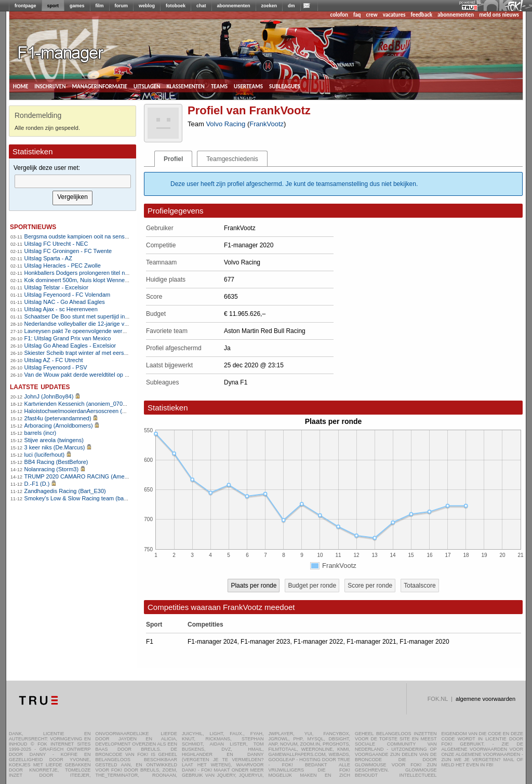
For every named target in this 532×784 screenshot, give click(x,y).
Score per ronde (370, 586)
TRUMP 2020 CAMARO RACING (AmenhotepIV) (87, 476)
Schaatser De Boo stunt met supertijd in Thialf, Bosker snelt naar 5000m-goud (123, 316)
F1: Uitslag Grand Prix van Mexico (68, 338)
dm (291, 6)
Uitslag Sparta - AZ (48, 258)
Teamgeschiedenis (232, 159)
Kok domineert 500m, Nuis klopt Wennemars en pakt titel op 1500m (110, 280)
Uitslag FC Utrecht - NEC (56, 244)
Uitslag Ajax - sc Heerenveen (61, 309)
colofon (339, 15)
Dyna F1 (236, 382)
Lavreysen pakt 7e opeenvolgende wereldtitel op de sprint (97, 331)
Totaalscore (420, 586)
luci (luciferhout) (45, 455)
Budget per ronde (312, 586)
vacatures (394, 15)
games (77, 6)
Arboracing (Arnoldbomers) (59, 426)
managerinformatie (99, 86)
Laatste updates (40, 386)
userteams (248, 86)
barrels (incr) (41, 433)
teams (219, 86)
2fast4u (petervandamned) (58, 418)
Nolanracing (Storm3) (52, 469)
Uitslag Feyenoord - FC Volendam (68, 295)
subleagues (285, 86)
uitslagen (147, 86)
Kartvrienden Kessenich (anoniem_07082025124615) (92, 404)
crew (372, 15)
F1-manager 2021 (371, 642)
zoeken (269, 6)
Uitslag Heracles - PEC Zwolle (63, 265)
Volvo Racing (225, 124)
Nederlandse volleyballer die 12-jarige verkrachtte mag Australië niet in (114, 324)
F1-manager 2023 (265, 642)
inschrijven (50, 86)
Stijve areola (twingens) (54, 440)
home (21, 86)
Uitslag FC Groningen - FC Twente (68, 251)
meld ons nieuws (499, 15)
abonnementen (234, 6)
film (100, 6)
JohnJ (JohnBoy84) (49, 396)
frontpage (25, 6)
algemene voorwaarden (486, 699)
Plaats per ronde (254, 586)
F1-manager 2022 (318, 642)
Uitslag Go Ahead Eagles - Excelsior (70, 346)
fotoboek (176, 6)
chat (201, 6)
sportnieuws (33, 226)
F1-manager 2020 (424, 642)
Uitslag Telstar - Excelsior (56, 287)
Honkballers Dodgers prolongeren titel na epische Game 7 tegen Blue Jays (119, 273)
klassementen (185, 86)
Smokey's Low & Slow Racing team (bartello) (81, 498)
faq (357, 15)
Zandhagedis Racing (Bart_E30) (65, 491)
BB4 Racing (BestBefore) (56, 462)
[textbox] (73, 181)
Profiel (173, 159)
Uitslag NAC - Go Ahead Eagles (65, 302)
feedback (422, 15)
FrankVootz (267, 124)
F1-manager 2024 (212, 642)
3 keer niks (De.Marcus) (55, 447)
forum (122, 6)
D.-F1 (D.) (37, 484)
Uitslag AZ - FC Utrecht (54, 360)
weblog (147, 6)
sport (53, 6)
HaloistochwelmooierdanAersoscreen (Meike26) (85, 411)
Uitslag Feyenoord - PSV (56, 367)
